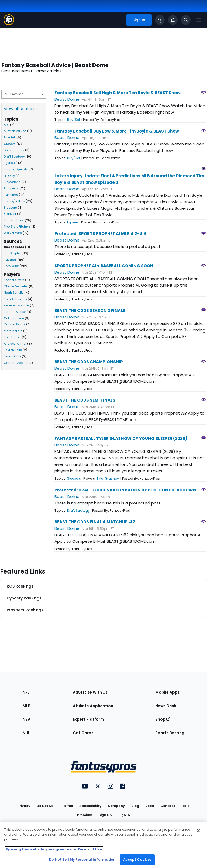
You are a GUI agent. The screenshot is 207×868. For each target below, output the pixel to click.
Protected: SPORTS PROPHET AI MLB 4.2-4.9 (100, 234)
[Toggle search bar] (186, 20)
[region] (103, 845)
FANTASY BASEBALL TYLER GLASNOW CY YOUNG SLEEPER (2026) (121, 438)
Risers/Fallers (14, 201)
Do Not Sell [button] (46, 806)
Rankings (11, 195)
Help (186, 806)
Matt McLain (13, 331)
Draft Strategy (14, 157)
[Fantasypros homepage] (9, 24)
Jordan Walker (15, 312)
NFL (26, 692)
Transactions (14, 220)
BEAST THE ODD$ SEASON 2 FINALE (90, 311)
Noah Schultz (14, 293)
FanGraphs (12, 253)
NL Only (9, 176)
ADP (6, 125)
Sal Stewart (12, 337)
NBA (27, 719)
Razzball (10, 260)
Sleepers (10, 208)
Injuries (9, 163)
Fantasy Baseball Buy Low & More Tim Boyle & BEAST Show (117, 131)
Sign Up (105, 815)
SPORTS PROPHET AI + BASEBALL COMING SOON (104, 266)
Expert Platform (88, 719)
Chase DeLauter (16, 286)
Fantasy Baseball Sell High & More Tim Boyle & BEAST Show (117, 93)
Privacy (24, 806)
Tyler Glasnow (108, 478)
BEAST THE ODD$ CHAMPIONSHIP (89, 362)
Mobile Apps (168, 692)
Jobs (150, 806)
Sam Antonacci (15, 299)
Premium (85, 815)
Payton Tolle (13, 350)
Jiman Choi (12, 356)
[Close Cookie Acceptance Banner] (198, 831)
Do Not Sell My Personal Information (82, 859)
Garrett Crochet (16, 363)
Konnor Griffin (14, 280)
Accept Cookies (137, 859)
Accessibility (90, 806)
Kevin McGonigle (16, 305)
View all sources (20, 109)
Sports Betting (170, 733)
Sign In (124, 815)
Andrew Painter (15, 344)
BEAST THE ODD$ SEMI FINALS (85, 400)
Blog (135, 806)
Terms (67, 806)
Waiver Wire (13, 233)
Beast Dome (67, 99)
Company (116, 806)
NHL (26, 733)
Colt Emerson (14, 318)
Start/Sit (10, 214)
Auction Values (15, 131)
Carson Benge (15, 324)
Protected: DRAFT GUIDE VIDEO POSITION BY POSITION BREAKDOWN (125, 490)
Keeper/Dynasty (16, 169)
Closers (10, 144)
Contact (168, 806)
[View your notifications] (173, 20)
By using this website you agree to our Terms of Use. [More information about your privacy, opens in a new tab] (54, 849)
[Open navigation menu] (199, 20)
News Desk (166, 706)
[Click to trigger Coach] (160, 20)
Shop (163, 719)
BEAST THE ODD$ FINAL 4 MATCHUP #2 (95, 522)
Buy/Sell (10, 137)
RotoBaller (11, 266)
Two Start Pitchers (17, 226)
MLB (27, 706)
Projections (12, 182)
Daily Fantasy (14, 150)
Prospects (11, 188)
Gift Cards (83, 733)
